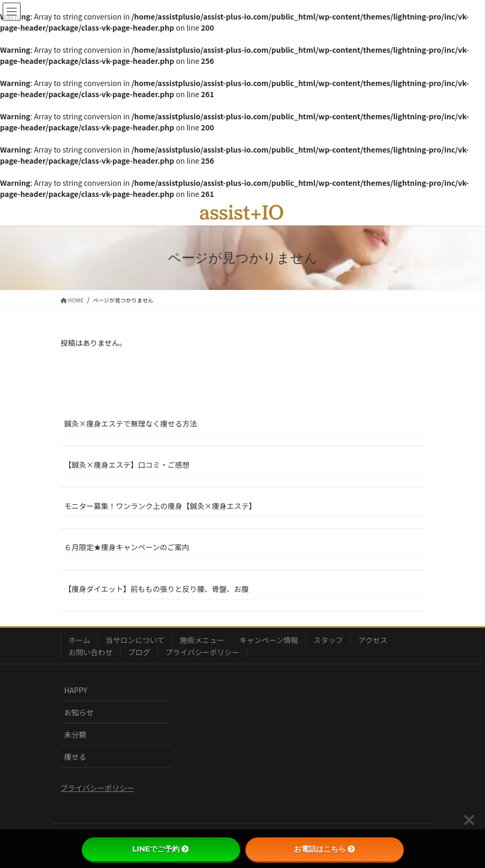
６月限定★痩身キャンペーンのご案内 (127, 547)
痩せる (75, 757)
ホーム (80, 640)
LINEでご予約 (161, 849)
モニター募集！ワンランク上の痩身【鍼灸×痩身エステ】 (160, 506)
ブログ (139, 652)
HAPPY (76, 690)
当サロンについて (135, 640)
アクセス (373, 640)
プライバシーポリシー (203, 652)
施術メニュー (202, 640)
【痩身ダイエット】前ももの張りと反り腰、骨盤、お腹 (157, 589)
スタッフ (328, 640)
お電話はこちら (325, 849)
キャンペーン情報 (269, 640)
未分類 (75, 734)
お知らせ (79, 712)
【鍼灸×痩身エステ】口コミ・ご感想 (127, 465)
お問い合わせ (91, 652)
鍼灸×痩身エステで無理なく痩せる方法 (131, 423)
